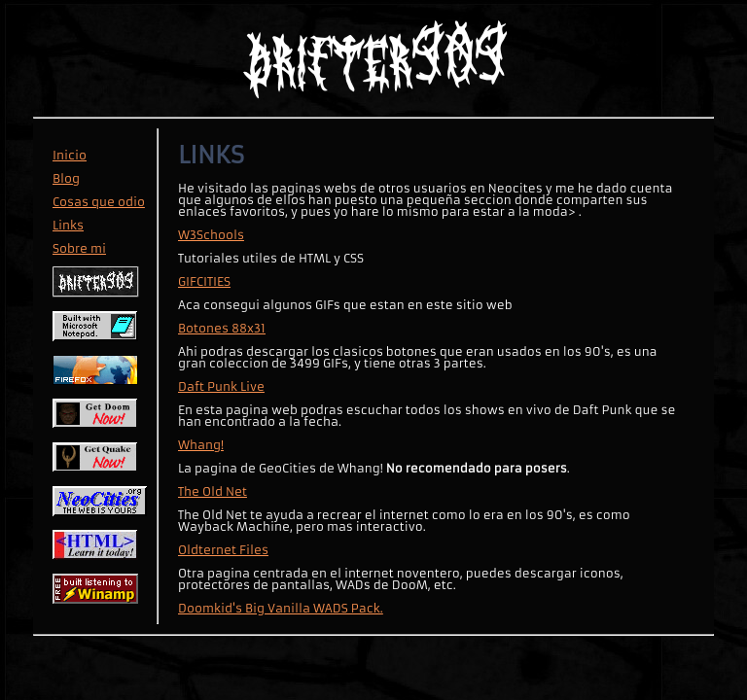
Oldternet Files (223, 550)
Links (68, 225)
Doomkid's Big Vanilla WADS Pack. (281, 608)
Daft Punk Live (221, 386)
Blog (66, 178)
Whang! (201, 445)
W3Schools (211, 235)
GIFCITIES (204, 281)
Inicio (70, 155)
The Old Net (213, 491)
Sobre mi (79, 248)
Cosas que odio (99, 202)
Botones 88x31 (222, 328)
